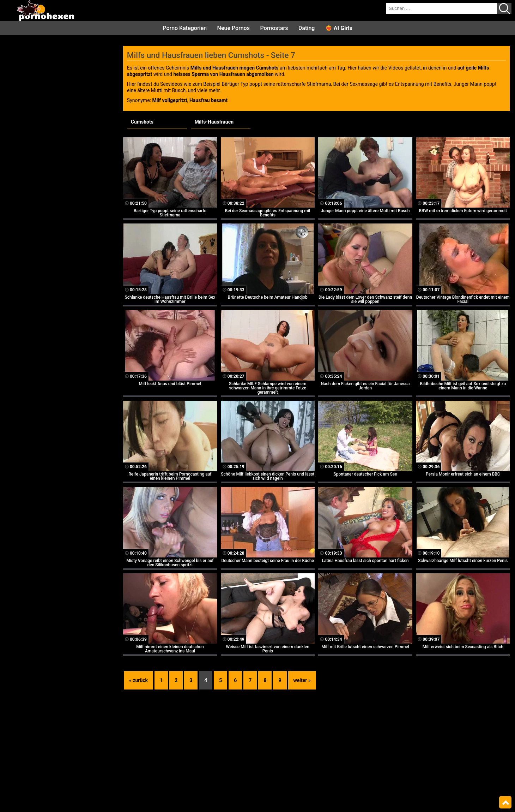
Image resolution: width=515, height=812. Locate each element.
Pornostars (274, 28)
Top (505, 802)
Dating (307, 28)
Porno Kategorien (185, 28)
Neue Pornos (234, 28)
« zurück (138, 680)
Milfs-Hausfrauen (214, 122)
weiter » (302, 680)
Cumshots (142, 122)
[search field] (442, 8)
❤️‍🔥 (339, 28)
